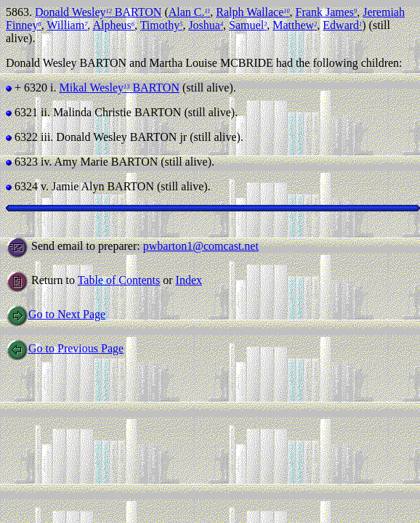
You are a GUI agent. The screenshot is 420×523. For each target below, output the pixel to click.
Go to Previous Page (65, 348)
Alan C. (190, 12)
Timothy (162, 25)
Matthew (295, 25)
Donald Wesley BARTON (98, 12)
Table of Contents (119, 280)
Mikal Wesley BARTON (119, 88)
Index (189, 280)
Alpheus (113, 25)
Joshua (206, 25)
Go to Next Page (56, 314)
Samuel (248, 25)
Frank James (327, 12)
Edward (342, 25)
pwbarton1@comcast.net (201, 246)
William (67, 25)
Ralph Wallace (253, 12)
